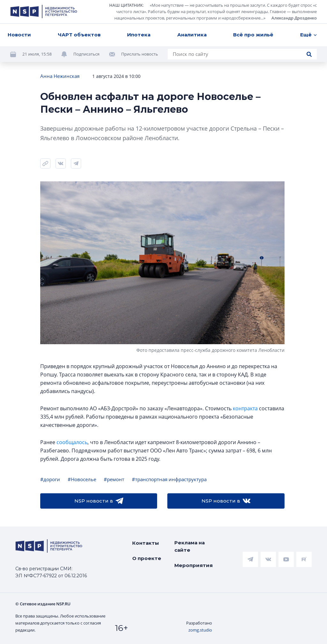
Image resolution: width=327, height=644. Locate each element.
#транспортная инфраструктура (169, 479)
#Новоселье (82, 479)
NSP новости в (99, 501)
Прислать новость (140, 54)
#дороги (50, 479)
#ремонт (114, 479)
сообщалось (72, 442)
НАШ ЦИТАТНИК (126, 5)
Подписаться (87, 54)
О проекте (147, 558)
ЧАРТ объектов (79, 35)
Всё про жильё (253, 35)
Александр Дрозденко (294, 18)
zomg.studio (200, 630)
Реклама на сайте (190, 546)
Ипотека (139, 35)
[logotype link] (44, 11)
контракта (245, 408)
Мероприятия (194, 565)
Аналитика (192, 35)
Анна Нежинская (60, 76)
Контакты (146, 543)
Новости (19, 35)
